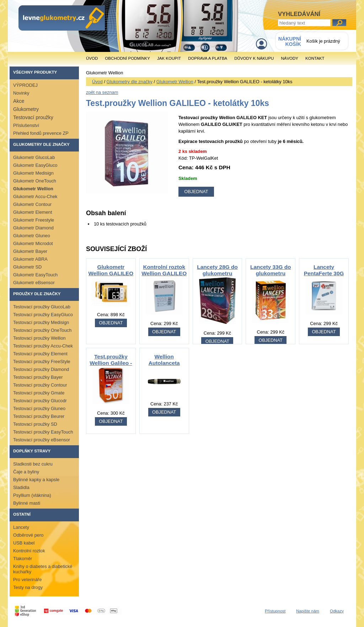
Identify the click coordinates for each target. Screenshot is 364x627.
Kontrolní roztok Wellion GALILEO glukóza (164, 273)
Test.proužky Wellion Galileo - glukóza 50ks (111, 363)
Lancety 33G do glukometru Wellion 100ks (271, 273)
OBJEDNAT (111, 323)
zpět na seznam (102, 92)
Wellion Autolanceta (164, 360)
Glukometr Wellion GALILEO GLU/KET (111, 273)
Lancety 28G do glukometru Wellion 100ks (217, 273)
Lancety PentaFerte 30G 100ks (324, 273)
